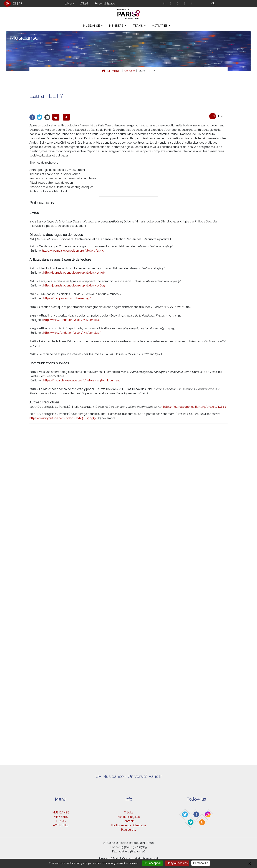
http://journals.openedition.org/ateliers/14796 (74, 273)
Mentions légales (129, 817)
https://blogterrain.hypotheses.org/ (67, 298)
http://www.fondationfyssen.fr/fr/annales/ (72, 320)
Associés (130, 71)
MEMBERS (117, 26)
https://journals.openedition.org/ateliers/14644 (195, 407)
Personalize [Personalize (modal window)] (201, 863)
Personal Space (105, 3)
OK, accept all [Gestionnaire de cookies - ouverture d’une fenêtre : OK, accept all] (152, 863)
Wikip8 (84, 3)
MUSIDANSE (92, 26)
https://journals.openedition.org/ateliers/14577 (73, 251)
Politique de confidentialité (129, 825)
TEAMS (138, 26)
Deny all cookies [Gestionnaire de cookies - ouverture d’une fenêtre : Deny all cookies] (177, 863)
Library (69, 3)
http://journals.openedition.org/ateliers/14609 (74, 285)
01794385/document (105, 380)
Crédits (128, 812)
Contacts (128, 821)
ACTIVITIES (160, 26)
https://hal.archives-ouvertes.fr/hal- (67, 380)
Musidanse (24, 38)
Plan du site (129, 830)
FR (20, 3)
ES (15, 3)
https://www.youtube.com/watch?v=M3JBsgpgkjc (63, 418)
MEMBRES (114, 71)
